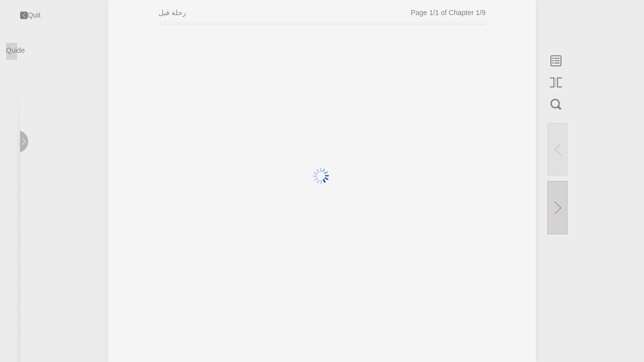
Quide (12, 50)
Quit (30, 15)
